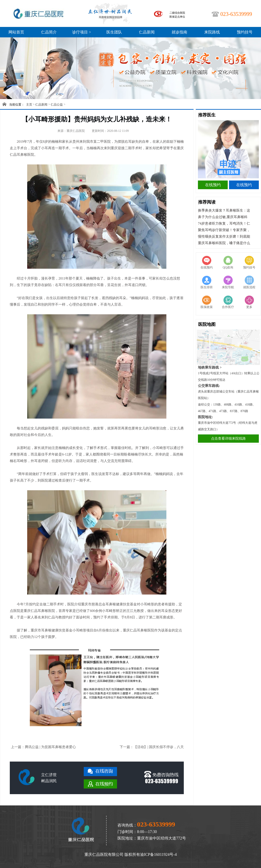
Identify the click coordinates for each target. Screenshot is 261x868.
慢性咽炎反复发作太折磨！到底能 (224, 236)
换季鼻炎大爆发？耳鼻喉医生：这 (224, 210)
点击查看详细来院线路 (228, 438)
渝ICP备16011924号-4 (158, 855)
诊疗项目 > (82, 32)
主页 (29, 105)
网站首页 (16, 32)
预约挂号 (245, 32)
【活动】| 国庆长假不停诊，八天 (159, 747)
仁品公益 (57, 105)
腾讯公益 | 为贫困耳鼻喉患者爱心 (50, 747)
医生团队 (114, 32)
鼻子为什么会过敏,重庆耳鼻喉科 (223, 217)
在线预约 (213, 185)
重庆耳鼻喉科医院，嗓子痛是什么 (224, 243)
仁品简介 (49, 32)
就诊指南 (179, 32)
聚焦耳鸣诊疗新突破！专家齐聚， (224, 230)
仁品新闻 (147, 32)
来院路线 (212, 32)
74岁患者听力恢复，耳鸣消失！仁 (224, 223)
